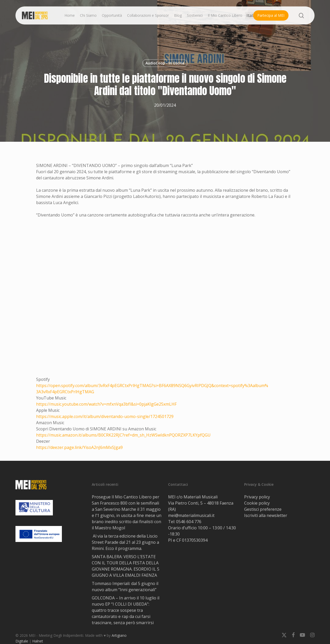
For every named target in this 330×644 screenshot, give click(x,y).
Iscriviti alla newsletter (266, 515)
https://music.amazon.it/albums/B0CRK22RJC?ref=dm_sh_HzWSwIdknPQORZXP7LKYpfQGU (123, 435)
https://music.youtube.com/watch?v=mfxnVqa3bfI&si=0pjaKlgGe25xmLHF (106, 404)
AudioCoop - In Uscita (165, 63)
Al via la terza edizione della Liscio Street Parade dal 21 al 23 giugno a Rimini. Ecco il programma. (125, 542)
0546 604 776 (189, 522)
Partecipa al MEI (271, 15)
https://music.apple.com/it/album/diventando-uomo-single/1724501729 (105, 416)
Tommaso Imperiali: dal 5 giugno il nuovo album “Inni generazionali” (125, 587)
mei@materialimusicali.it (191, 515)
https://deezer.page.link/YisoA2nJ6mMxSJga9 (79, 447)
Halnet (38, 641)
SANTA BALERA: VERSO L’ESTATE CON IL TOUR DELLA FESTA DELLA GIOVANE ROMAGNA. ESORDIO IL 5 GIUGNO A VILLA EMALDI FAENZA (126, 566)
